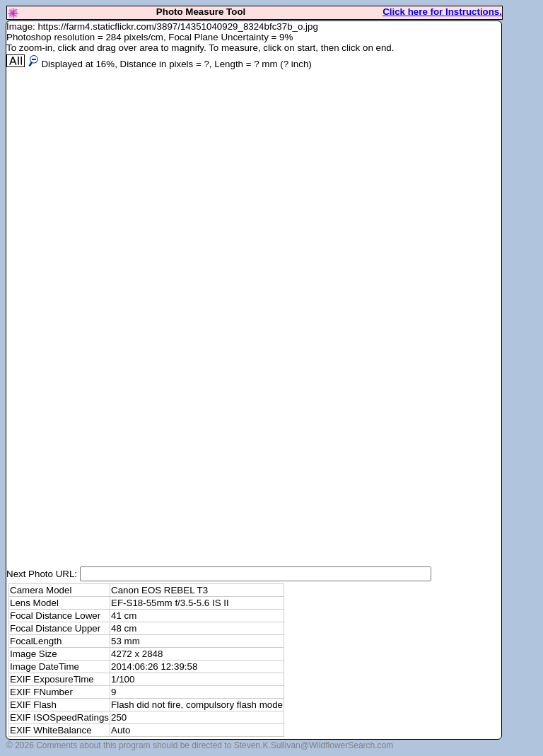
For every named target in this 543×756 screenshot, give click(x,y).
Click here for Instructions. (442, 12)
